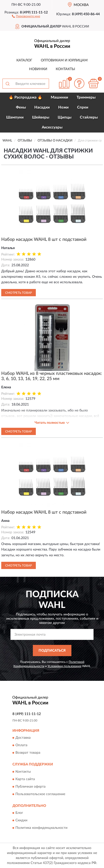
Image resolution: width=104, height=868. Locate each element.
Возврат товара (28, 753)
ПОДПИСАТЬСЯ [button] (52, 651)
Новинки (38, 69)
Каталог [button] (24, 60)
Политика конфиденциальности (41, 828)
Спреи (83, 107)
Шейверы (41, 117)
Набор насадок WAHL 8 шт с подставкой (44, 240)
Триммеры (86, 97)
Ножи (63, 107)
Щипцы (65, 117)
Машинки (59, 97)
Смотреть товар (19, 293)
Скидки (21, 821)
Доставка (23, 738)
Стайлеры (89, 117)
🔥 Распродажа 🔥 (26, 97)
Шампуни (15, 117)
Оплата (21, 745)
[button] (26, 16)
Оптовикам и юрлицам (64, 60)
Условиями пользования (64, 666)
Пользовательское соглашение (40, 794)
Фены (21, 107)
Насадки (42, 107)
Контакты (65, 69)
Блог (19, 813)
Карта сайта (25, 779)
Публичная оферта (30, 787)
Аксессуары (52, 127)
